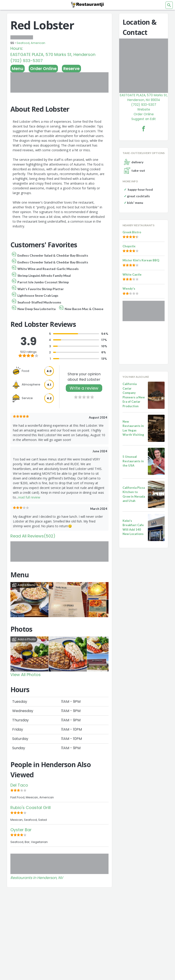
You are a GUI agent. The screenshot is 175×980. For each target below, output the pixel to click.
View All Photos (26, 675)
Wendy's (129, 289)
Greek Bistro (132, 232)
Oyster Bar (21, 830)
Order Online (43, 69)
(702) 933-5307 (27, 61)
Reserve (71, 69)
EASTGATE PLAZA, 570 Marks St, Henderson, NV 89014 (144, 98)
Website (144, 109)
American (38, 43)
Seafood (23, 43)
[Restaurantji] (87, 5)
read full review (29, 497)
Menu (18, 69)
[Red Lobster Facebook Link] (144, 129)
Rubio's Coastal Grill (31, 808)
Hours (16, 48)
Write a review (84, 388)
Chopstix (129, 246)
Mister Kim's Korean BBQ (141, 260)
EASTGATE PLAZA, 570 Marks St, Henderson (53, 54)
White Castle (132, 274)
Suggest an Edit (144, 119)
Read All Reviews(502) (33, 536)
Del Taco (19, 785)
